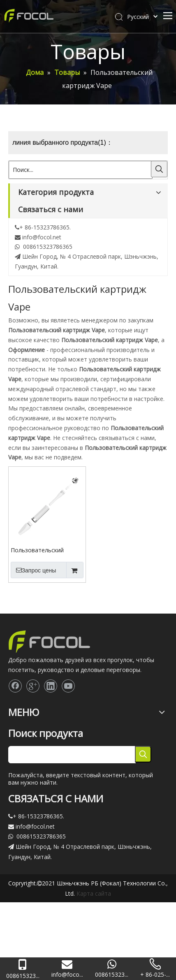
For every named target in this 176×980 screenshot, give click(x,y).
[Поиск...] (81, 170)
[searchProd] (72, 755)
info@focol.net (42, 237)
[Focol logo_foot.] (49, 642)
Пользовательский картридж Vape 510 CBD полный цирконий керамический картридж (45, 550)
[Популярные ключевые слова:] (159, 169)
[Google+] (33, 686)
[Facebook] (15, 686)
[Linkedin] (51, 686)
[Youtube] (68, 686)
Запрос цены (33, 570)
